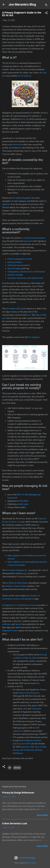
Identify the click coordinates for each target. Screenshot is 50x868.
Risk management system (21, 259)
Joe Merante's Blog (22, 5)
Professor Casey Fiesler (15, 586)
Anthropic (6, 624)
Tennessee (36, 709)
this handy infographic (22, 198)
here (23, 119)
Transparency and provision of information (26, 272)
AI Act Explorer (24, 76)
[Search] (46, 5)
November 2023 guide (16, 309)
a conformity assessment (34, 238)
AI (10, 768)
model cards (23, 504)
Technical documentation (19, 265)
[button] (46, 13)
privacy (17, 768)
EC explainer (34, 337)
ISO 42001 (24, 501)
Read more (42, 815)
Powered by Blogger (25, 858)
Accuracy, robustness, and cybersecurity (25, 278)
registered (28, 241)
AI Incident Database (15, 570)
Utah (25, 709)
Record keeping (14, 269)
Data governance (15, 262)
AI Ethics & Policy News (17, 583)
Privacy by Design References (18, 793)
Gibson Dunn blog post (29, 693)
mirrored (16, 145)
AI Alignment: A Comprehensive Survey (19, 605)
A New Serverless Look (15, 823)
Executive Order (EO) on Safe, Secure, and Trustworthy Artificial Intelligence (30, 750)
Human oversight (15, 275)
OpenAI (18, 624)
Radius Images (31, 863)
